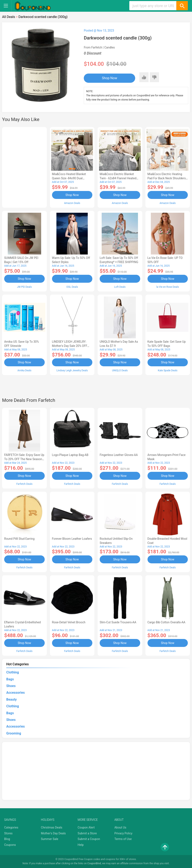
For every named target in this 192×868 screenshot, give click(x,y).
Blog (7, 839)
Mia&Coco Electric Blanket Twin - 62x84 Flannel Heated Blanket (118, 178)
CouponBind (94, 863)
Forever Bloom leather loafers (72, 539)
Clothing (13, 672)
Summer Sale (50, 839)
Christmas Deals (52, 827)
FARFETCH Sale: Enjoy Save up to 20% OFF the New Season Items (24, 459)
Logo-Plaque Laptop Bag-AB (70, 455)
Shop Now (110, 78)
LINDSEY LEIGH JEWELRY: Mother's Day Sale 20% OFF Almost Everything (70, 346)
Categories (11, 827)
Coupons (10, 845)
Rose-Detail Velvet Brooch (69, 622)
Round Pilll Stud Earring (19, 539)
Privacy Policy (123, 833)
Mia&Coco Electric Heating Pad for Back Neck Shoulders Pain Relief (167, 178)
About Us (120, 827)
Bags (10, 679)
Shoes (11, 686)
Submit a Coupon (89, 839)
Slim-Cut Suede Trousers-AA (118, 622)
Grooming (14, 733)
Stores (8, 833)
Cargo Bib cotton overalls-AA (166, 622)
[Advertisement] (24, 167)
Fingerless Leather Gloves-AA (119, 455)
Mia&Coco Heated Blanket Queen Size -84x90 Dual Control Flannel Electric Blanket (72, 178)
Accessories (15, 693)
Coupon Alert (86, 827)
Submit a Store (87, 833)
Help (81, 845)
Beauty (11, 699)
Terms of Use (123, 839)
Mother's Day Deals (53, 833)
